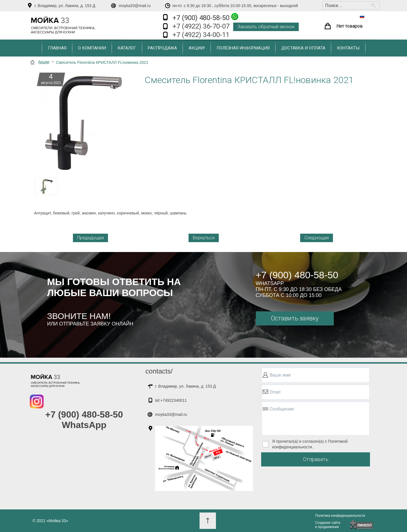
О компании (92, 48)
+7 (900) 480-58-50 (205, 17)
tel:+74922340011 (171, 400)
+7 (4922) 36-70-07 (201, 26)
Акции (44, 62)
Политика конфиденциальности (340, 516)
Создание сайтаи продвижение (328, 525)
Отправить (316, 459)
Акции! (197, 48)
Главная (57, 48)
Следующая (317, 238)
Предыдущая (90, 238)
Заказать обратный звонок (266, 27)
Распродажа (162, 48)
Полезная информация (243, 48)
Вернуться (204, 238)
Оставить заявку (295, 318)
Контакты (348, 48)
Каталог (127, 48)
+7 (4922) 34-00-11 (201, 35)
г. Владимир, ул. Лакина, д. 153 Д (65, 6)
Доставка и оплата (303, 48)
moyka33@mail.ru (135, 6)
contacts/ (159, 371)
